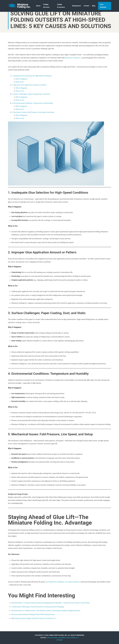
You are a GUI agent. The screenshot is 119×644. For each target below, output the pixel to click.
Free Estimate (103, 6)
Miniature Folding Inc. (73, 58)
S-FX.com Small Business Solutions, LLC (62, 638)
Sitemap (60, 640)
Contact (86, 6)
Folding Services (46, 6)
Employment (76, 6)
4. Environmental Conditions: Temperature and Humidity (32, 103)
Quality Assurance (61, 6)
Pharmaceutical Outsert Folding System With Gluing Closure (33, 614)
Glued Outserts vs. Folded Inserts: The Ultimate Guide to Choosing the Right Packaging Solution (46, 611)
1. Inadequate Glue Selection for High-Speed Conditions (32, 76)
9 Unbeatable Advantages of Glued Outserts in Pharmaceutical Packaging (38, 607)
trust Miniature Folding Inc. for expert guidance (63, 582)
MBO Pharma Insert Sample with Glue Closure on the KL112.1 (34, 618)
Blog (94, 6)
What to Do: (20, 82)
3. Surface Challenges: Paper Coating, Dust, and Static (31, 94)
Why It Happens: (22, 79)
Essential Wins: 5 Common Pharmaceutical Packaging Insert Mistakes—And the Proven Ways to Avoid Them (51, 603)
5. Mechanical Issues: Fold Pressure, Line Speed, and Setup (33, 112)
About (38, 6)
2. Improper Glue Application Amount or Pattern (29, 85)
